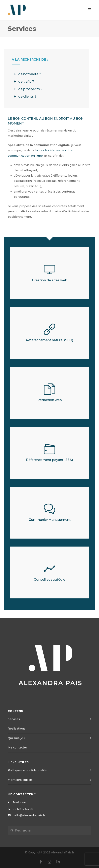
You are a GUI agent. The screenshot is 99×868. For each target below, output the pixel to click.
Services (14, 719)
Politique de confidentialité (27, 770)
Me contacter (17, 747)
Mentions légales (20, 780)
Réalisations (17, 729)
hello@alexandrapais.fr (29, 815)
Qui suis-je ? (17, 738)
